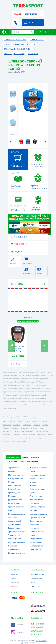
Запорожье (43, 422)
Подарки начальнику (17, 553)
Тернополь (42, 435)
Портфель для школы (38, 514)
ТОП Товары (12, 461)
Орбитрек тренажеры (17, 542)
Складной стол (14, 489)
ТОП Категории (13, 457)
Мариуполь (27, 425)
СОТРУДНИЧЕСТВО (37, 574)
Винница (37, 425)
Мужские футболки (37, 517)
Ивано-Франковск (29, 435)
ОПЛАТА (14, 578)
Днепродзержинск (42, 431)
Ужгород (6, 441)
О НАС (33, 582)
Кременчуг (16, 435)
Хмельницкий (8, 431)
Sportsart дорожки (15, 493)
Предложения (33, 461)
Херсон (45, 425)
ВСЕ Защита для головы (28, 321)
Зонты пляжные (36, 542)
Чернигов (15, 428)
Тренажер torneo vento (17, 532)
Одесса (20, 422)
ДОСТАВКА (15, 574)
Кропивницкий (27, 431)
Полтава (6, 428)
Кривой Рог (7, 425)
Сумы (41, 428)
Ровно (17, 431)
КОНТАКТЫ (35, 586)
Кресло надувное (37, 521)
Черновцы (6, 435)
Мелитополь (22, 438)
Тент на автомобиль (38, 475)
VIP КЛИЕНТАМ (36, 578)
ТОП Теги (35, 457)
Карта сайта (41, 641)
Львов (35, 422)
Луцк (13, 438)
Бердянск (42, 438)
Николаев (17, 425)
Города (25, 457)
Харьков (12, 422)
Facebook (17, 625)
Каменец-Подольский (19, 441)
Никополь (32, 438)
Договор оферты (28, 643)
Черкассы (24, 428)
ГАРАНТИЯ (15, 582)
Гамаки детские (36, 496)
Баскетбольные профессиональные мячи (16, 507)
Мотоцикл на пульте (16, 475)
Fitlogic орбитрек (37, 539)
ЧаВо (22, 461)
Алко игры (34, 486)
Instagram (17, 632)
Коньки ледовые (15, 528)
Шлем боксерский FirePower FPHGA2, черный (18, 349)
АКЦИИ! (18, 14)
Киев (5, 422)
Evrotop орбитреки (16, 478)
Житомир (33, 428)
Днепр (28, 422)
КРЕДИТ (14, 586)
